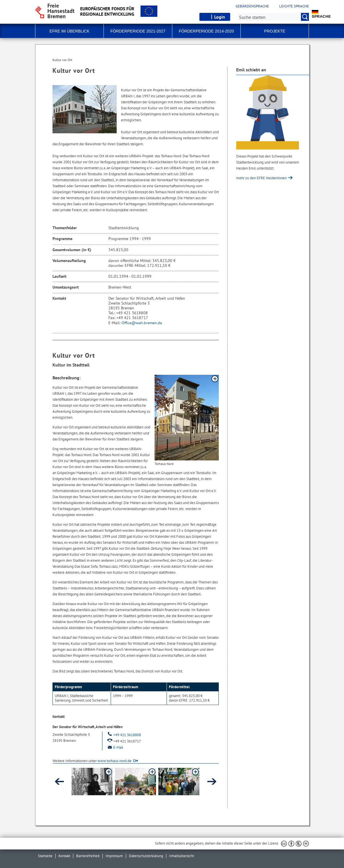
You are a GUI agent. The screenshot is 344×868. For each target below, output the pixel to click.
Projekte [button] (275, 31)
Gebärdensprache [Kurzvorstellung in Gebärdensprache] (252, 6)
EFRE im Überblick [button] (69, 31)
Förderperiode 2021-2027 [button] (138, 31)
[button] (92, 782)
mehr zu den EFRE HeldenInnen (262, 178)
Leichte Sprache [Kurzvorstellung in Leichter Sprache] (294, 6)
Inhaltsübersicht (182, 856)
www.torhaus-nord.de (115, 761)
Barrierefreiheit (88, 856)
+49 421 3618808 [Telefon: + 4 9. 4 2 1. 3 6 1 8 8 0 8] (124, 735)
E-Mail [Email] (115, 747)
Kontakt (64, 856)
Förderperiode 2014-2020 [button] (206, 31)
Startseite (45, 856)
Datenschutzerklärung (146, 856)
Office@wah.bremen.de (142, 323)
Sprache (321, 14)
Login (220, 17)
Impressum (114, 856)
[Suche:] (273, 17)
